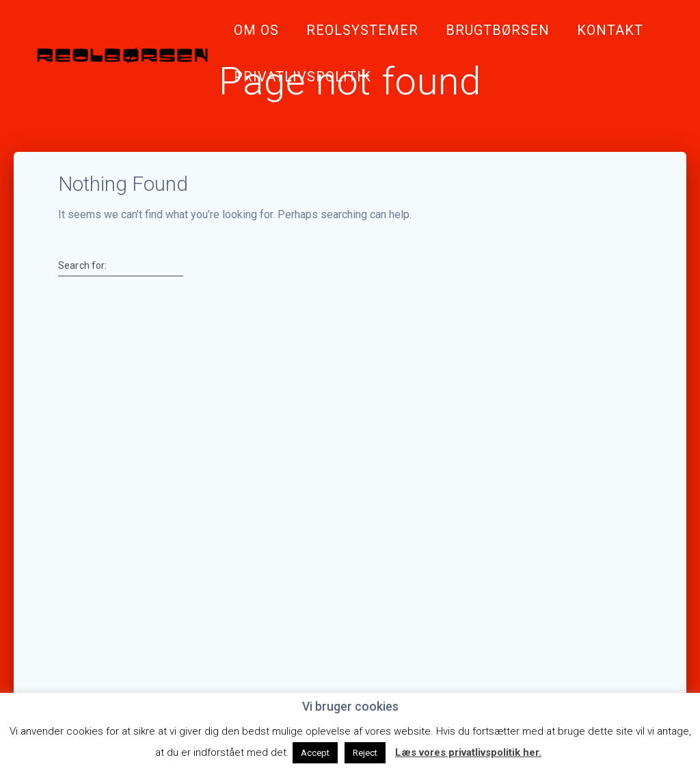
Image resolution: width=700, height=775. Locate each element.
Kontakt (610, 30)
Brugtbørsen (498, 30)
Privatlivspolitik (302, 77)
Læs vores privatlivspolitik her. (468, 752)
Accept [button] (315, 753)
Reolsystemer (362, 30)
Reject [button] (365, 753)
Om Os (256, 30)
